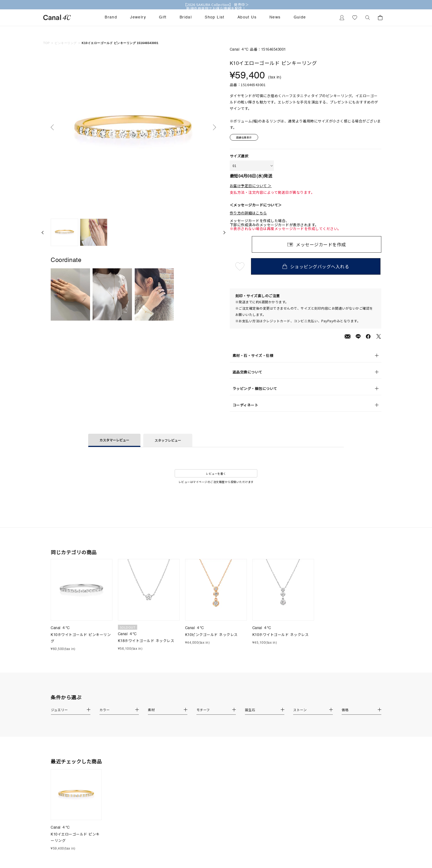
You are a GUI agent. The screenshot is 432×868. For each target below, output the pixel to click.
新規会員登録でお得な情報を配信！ (216, 9)
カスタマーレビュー (114, 440)
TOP (47, 43)
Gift (163, 17)
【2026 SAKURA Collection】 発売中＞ (216, 5)
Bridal (186, 17)
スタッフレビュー (168, 441)
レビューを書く (216, 474)
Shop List (215, 17)
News (275, 17)
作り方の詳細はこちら (248, 214)
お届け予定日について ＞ (251, 186)
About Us (247, 17)
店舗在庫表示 (245, 138)
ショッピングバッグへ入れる (317, 267)
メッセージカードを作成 (321, 245)
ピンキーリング (66, 43)
